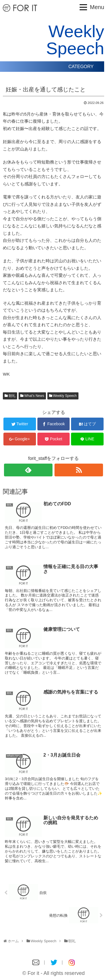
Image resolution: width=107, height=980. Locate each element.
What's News (34, 396)
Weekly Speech (65, 396)
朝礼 (12, 396)
